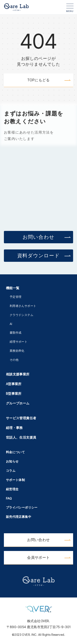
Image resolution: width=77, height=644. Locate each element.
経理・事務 (14, 428)
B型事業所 (14, 394)
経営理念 (12, 489)
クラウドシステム (21, 315)
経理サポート (18, 342)
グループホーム (18, 403)
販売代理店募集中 (19, 517)
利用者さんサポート (23, 306)
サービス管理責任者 (21, 418)
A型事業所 (14, 384)
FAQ (9, 498)
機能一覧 (13, 288)
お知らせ (12, 461)
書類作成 (16, 332)
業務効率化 (17, 351)
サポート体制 (15, 480)
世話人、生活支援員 (21, 437)
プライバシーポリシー (22, 507)
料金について (15, 452)
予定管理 (16, 297)
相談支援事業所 (18, 374)
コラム (11, 471)
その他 (14, 360)
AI (11, 324)
